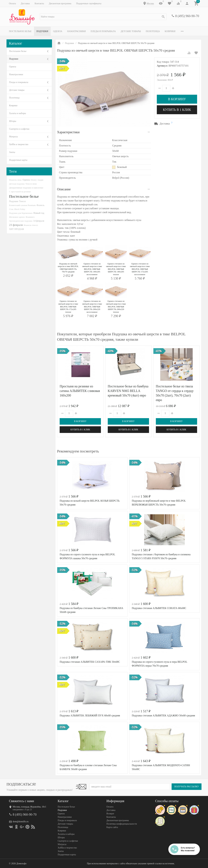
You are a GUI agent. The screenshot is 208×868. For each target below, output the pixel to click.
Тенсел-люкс (31, 184)
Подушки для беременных (21, 213)
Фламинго (30, 217)
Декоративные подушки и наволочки (26, 188)
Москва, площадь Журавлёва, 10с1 (29, 807)
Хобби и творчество (19, 144)
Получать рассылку (187, 787)
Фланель (41, 205)
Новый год (39, 213)
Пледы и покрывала (103, 31)
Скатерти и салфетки (19, 129)
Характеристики (68, 132)
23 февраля (16, 225)
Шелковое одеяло (17, 217)
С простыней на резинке (20, 192)
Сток (11, 209)
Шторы (13, 121)
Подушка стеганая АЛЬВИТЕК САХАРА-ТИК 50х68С (90, 662)
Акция (40, 180)
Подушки (42, 31)
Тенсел (22, 201)
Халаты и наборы (18, 113)
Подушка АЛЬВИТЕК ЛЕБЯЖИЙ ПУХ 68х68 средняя (90, 715)
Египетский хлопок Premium (22, 205)
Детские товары (131, 31)
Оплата (12, 3)
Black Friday (20, 209)
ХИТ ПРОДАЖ (16, 229)
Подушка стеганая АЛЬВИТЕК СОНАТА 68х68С (159, 608)
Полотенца (153, 31)
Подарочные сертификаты (89, 3)
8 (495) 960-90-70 (187, 16)
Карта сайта (112, 827)
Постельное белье (20, 31)
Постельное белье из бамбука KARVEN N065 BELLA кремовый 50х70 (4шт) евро (128, 391)
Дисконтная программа (60, 3)
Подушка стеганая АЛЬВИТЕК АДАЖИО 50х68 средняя (163, 715)
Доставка (25, 3)
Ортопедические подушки (21, 221)
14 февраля (39, 221)
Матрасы (13, 137)
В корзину (177, 99)
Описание (64, 189)
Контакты (39, 3)
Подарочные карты (18, 160)
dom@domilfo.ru (21, 822)
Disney (34, 180)
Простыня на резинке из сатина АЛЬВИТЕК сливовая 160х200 (80, 391)
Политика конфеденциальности (122, 824)
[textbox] (103, 17)
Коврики (170, 31)
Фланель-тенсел (31, 225)
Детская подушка (17, 184)
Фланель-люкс (15, 180)
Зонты (12, 152)
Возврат (110, 814)
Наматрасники (76, 31)
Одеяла (58, 31)
